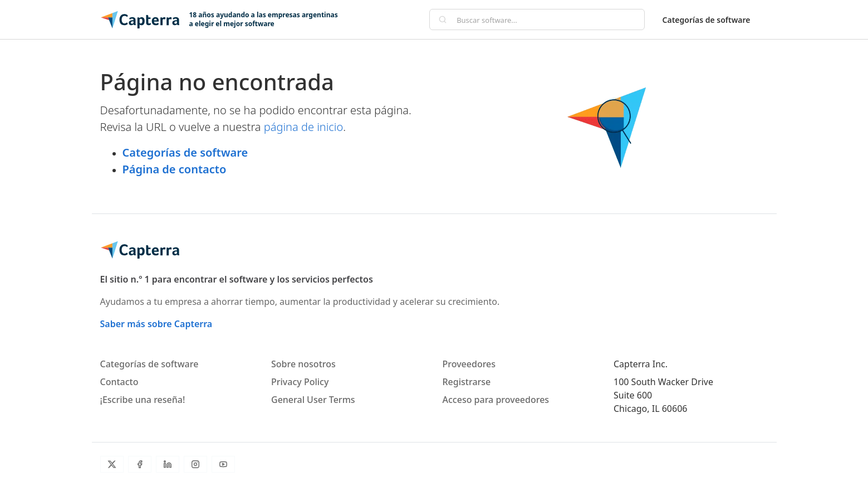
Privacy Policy (300, 382)
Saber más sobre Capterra (156, 324)
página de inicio (304, 127)
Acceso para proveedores (496, 400)
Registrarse (467, 382)
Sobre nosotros (303, 364)
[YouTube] (223, 464)
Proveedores (469, 364)
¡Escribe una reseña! (143, 400)
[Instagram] (195, 464)
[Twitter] (112, 464)
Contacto (119, 382)
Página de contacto (175, 169)
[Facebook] (140, 464)
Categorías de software (707, 20)
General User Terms (313, 400)
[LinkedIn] (168, 464)
